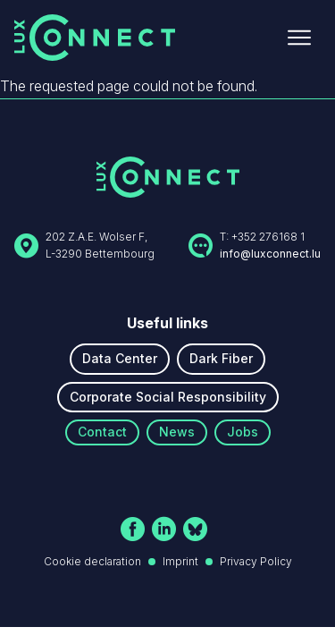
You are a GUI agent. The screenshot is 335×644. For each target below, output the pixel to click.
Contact (102, 432)
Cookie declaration (92, 561)
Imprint (180, 561)
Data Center (120, 358)
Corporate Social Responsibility (168, 397)
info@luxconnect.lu (270, 254)
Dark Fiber (221, 358)
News (177, 432)
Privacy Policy (256, 561)
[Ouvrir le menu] (299, 38)
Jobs (243, 432)
